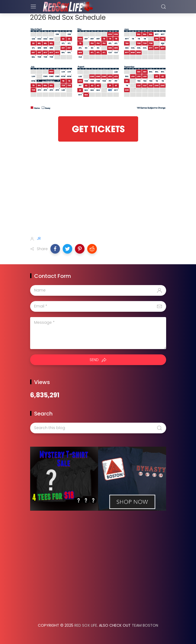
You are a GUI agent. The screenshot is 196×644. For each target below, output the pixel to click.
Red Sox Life (86, 625)
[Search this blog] (98, 428)
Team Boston (145, 625)
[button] (55, 249)
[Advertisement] (98, 190)
